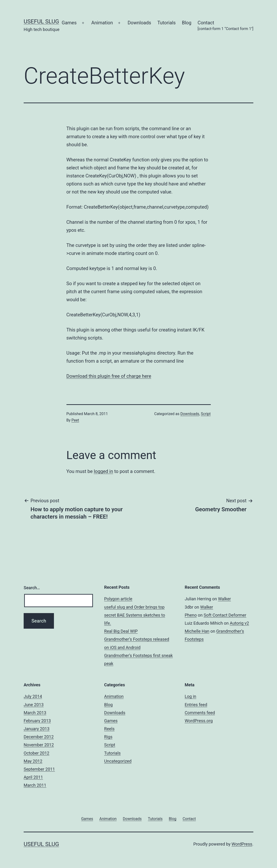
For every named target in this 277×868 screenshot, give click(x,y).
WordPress (242, 844)
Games (69, 23)
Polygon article (118, 599)
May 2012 (33, 761)
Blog (187, 23)
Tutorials (167, 23)
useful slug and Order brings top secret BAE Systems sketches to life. (135, 615)
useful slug (41, 21)
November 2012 (39, 745)
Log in (191, 696)
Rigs (108, 737)
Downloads (139, 23)
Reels (109, 729)
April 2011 (33, 777)
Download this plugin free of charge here (109, 376)
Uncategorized (118, 761)
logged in (103, 471)
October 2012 (36, 753)
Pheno (191, 615)
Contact (225, 26)
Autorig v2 (239, 623)
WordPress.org (199, 721)
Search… (32, 588)
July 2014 (33, 696)
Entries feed (196, 705)
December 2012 (39, 737)
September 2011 (39, 769)
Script (206, 414)
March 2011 (35, 785)
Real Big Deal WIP (121, 631)
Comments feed (200, 713)
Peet (75, 420)
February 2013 (37, 721)
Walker (224, 599)
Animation (102, 23)
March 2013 (35, 713)
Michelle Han (197, 631)
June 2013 (34, 705)
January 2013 (37, 729)
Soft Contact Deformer (225, 615)
